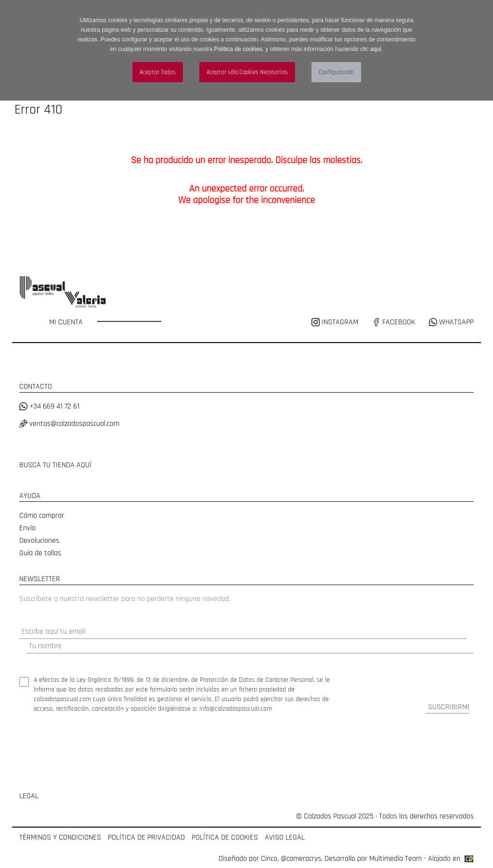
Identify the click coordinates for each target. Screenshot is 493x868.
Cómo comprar (42, 516)
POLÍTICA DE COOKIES (225, 837)
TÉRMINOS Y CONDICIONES (60, 837)
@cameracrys (301, 859)
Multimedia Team (396, 859)
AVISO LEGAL (285, 837)
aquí (376, 49)
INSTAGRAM (336, 322)
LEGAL (29, 796)
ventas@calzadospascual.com (69, 424)
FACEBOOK (394, 322)
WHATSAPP (451, 322)
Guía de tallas (40, 553)
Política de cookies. (239, 49)
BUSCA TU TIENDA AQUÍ (55, 465)
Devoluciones (39, 541)
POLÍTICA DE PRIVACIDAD (146, 837)
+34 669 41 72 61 (49, 406)
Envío (27, 528)
